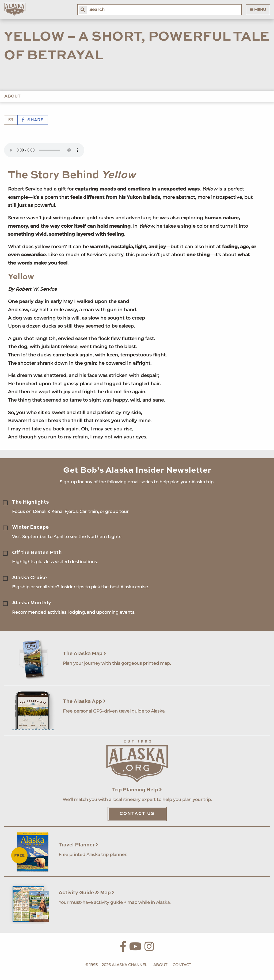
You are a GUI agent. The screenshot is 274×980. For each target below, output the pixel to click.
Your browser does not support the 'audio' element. (44, 150)
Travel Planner (79, 845)
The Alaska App (84, 701)
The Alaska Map (85, 654)
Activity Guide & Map (87, 893)
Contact (182, 965)
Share (33, 120)
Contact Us (137, 814)
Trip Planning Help (137, 790)
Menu (258, 10)
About (12, 96)
